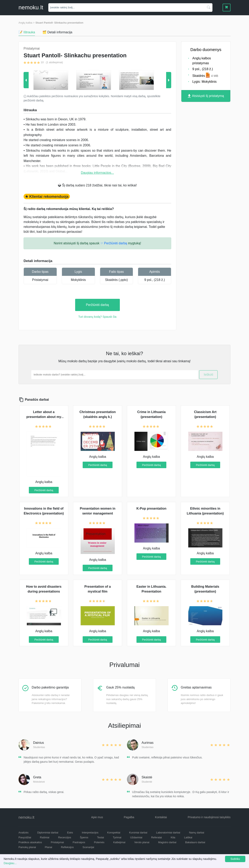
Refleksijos (67, 847)
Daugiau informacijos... (97, 173)
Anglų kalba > (27, 23)
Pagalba (129, 817)
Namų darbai (197, 833)
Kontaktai (161, 817)
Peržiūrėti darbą (97, 305)
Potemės (99, 842)
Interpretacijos (90, 833)
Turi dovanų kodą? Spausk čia (97, 317)
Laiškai (188, 837)
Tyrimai (117, 837)
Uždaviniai (136, 837)
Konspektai (114, 833)
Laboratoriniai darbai (168, 833)
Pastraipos (79, 842)
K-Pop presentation (152, 509)
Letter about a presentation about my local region (44, 417)
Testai (101, 837)
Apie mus (97, 817)
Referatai (156, 837)
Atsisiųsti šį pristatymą (206, 96)
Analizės (23, 833)
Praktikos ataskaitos (30, 842)
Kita (173, 837)
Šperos (84, 837)
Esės (70, 833)
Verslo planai (142, 842)
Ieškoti (208, 375)
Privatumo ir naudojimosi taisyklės (209, 817)
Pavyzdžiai (25, 837)
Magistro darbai (167, 842)
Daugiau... (10, 863)
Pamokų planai (27, 847)
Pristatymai (40, 280)
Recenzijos (65, 837)
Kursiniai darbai (138, 833)
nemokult (31, 7)
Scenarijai (88, 847)
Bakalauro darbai (195, 842)
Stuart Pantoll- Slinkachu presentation (59, 23)
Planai (48, 847)
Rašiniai (45, 837)
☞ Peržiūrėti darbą (114, 243)
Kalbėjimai (119, 842)
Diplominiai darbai (48, 833)
